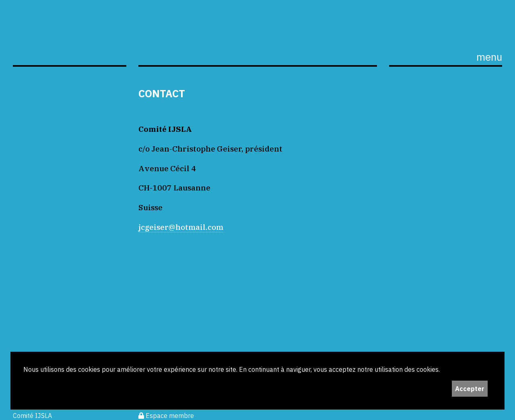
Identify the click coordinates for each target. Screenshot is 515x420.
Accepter (470, 389)
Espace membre (166, 416)
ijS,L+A (70, 41)
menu (489, 57)
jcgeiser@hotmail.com (181, 227)
